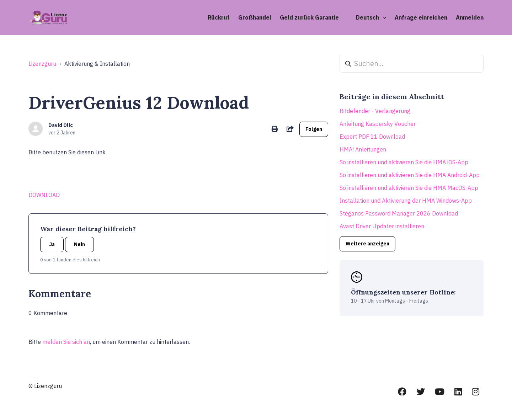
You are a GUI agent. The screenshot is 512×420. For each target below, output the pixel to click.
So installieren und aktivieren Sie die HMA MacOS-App (409, 188)
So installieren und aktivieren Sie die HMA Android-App (410, 175)
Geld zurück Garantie (309, 17)
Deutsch (368, 17)
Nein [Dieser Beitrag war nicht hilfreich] (79, 244)
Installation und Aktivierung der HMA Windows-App (406, 201)
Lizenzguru (42, 64)
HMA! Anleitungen (363, 149)
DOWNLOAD (44, 195)
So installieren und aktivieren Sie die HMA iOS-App (404, 162)
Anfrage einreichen (421, 17)
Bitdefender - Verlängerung (375, 111)
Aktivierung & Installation (97, 64)
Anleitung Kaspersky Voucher (378, 124)
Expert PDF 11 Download (372, 137)
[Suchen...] (412, 64)
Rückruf (219, 17)
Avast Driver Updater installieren (382, 226)
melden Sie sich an (66, 342)
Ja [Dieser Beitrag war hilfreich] (52, 244)
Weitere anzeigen (367, 244)
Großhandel (255, 17)
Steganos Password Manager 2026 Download (399, 213)
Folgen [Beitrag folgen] (314, 129)
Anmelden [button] (470, 17)
